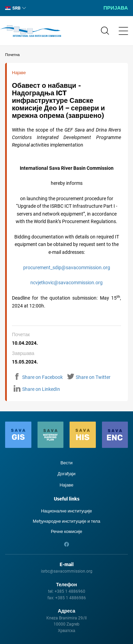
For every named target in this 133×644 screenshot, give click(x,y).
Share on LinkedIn (37, 389)
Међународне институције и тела (66, 521)
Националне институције (66, 511)
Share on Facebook (38, 377)
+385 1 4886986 (71, 598)
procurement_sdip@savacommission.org (67, 268)
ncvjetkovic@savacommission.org (66, 283)
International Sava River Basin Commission (31, 31)
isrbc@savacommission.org (67, 571)
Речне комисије (66, 531)
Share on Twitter (89, 377)
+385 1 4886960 (70, 591)
